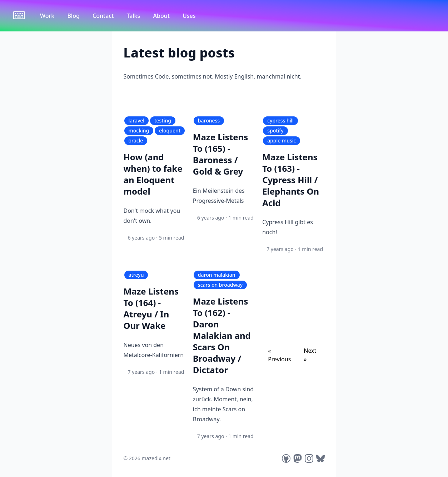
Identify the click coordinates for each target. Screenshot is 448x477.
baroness (209, 120)
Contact (104, 16)
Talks (134, 16)
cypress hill (280, 120)
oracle (136, 140)
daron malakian (217, 275)
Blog (74, 16)
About (162, 16)
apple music (282, 140)
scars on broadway (220, 285)
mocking (139, 130)
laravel (137, 120)
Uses (189, 16)
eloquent (170, 130)
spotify (275, 130)
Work (48, 16)
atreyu (136, 275)
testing (163, 120)
